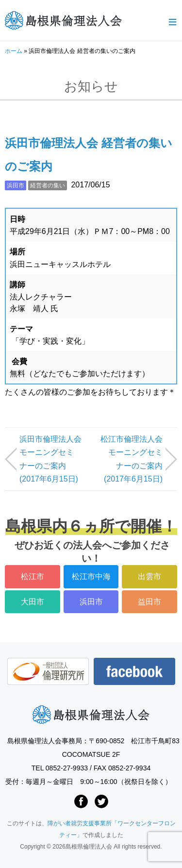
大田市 (33, 602)
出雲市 (149, 576)
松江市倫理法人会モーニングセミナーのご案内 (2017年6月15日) (132, 459)
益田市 (149, 602)
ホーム (14, 51)
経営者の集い (48, 185)
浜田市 (16, 185)
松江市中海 (91, 576)
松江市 (33, 576)
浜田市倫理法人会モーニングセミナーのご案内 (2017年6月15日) (50, 459)
